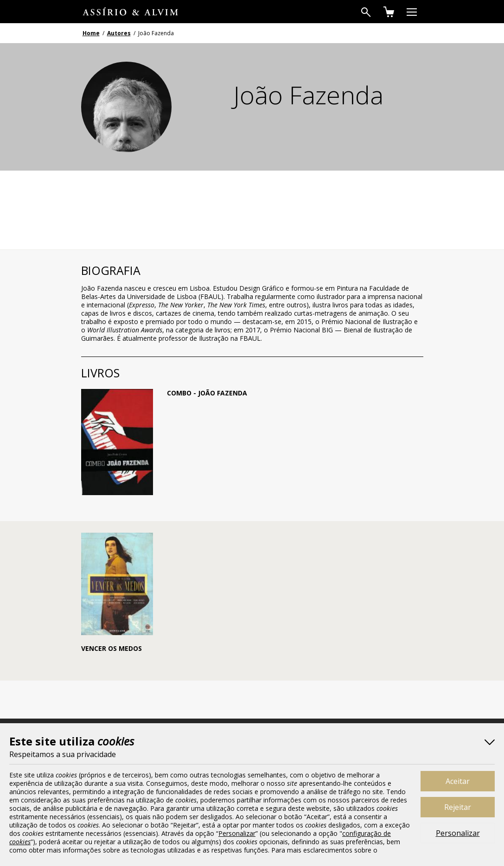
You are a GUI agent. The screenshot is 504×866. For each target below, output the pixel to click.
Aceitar (458, 781)
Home (91, 33)
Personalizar (458, 833)
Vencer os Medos (112, 648)
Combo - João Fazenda (207, 393)
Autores (119, 33)
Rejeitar (458, 807)
